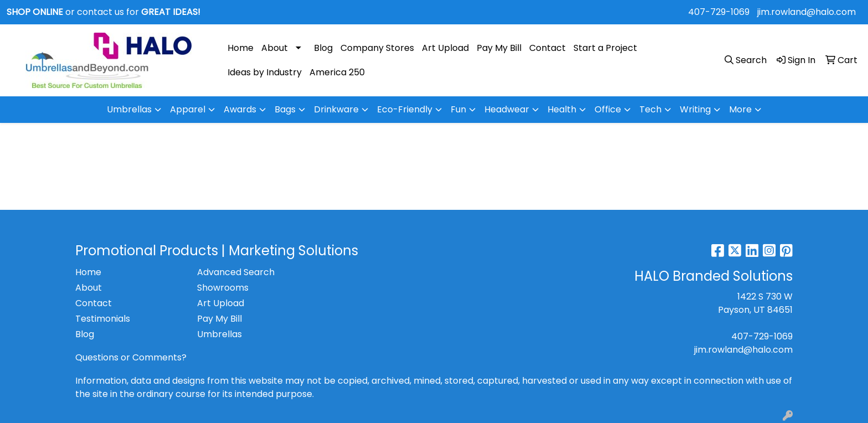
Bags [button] (285, 109)
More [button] (740, 109)
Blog (323, 48)
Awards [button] (240, 109)
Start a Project (605, 48)
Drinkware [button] (336, 109)
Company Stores (377, 48)
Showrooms (223, 288)
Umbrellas (129, 109)
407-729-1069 (719, 12)
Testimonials (103, 319)
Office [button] (608, 109)
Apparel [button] (188, 109)
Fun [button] (458, 109)
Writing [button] (695, 109)
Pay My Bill (499, 48)
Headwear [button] (507, 109)
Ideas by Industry (265, 72)
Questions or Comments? (131, 357)
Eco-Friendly (405, 109)
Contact (547, 48)
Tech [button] (650, 109)
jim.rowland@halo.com (807, 12)
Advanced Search (236, 272)
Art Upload (445, 48)
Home (241, 48)
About (275, 48)
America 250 (337, 72)
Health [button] (562, 109)
